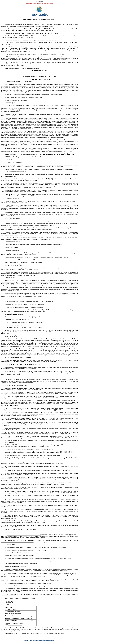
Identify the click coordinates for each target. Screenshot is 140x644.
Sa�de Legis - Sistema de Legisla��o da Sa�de (39, 641)
